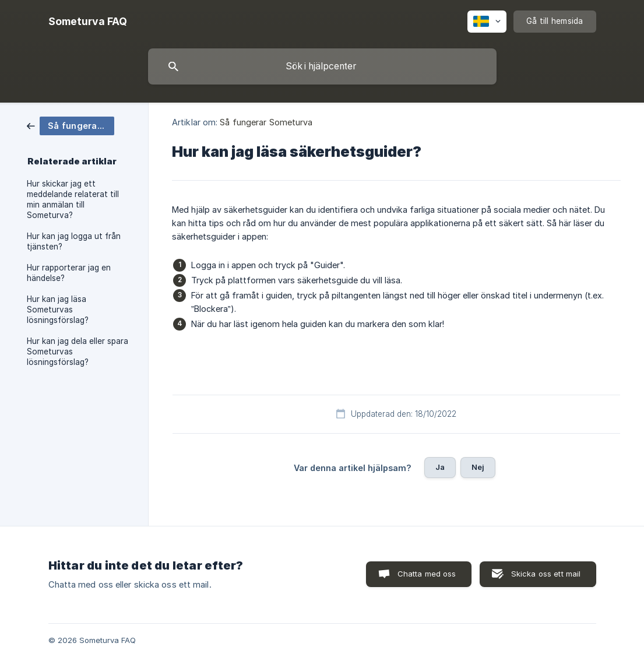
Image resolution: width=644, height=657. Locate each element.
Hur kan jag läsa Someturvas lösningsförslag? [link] (58, 310)
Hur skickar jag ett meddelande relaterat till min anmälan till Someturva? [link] (73, 199)
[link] (71, 125)
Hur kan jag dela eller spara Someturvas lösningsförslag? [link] (78, 352)
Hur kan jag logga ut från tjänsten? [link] (74, 241)
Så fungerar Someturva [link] (266, 122)
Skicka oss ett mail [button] (546, 574)
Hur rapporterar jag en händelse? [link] (69, 273)
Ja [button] (440, 467)
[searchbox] (322, 66)
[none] (88, 22)
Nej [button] (478, 467)
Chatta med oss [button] (427, 574)
